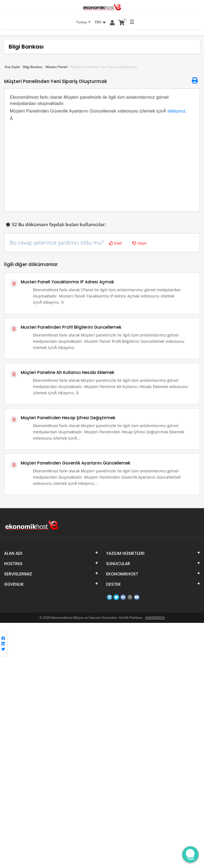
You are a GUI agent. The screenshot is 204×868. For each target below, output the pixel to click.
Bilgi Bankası (33, 67)
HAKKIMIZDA (155, 618)
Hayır (140, 243)
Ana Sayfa (12, 67)
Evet (116, 243)
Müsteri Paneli (57, 67)
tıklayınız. (177, 111)
